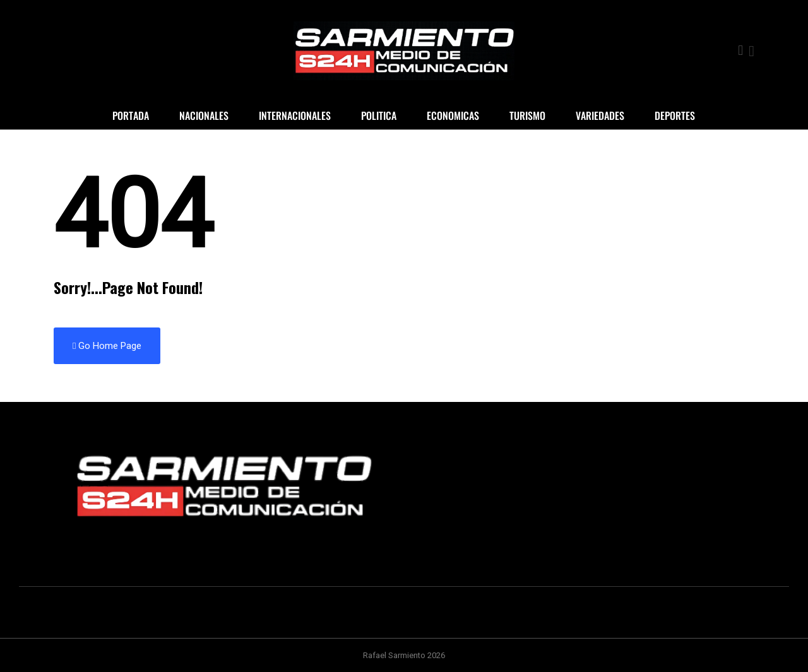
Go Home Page (107, 346)
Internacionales (295, 115)
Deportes (675, 115)
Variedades (600, 115)
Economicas (453, 115)
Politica (379, 115)
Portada (131, 115)
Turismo (527, 115)
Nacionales (204, 115)
